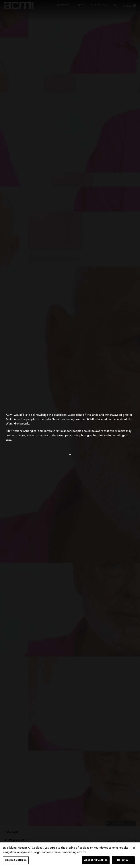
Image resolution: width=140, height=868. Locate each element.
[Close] (134, 848)
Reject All (123, 860)
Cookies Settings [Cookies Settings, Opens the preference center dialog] (16, 860)
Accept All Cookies (96, 860)
